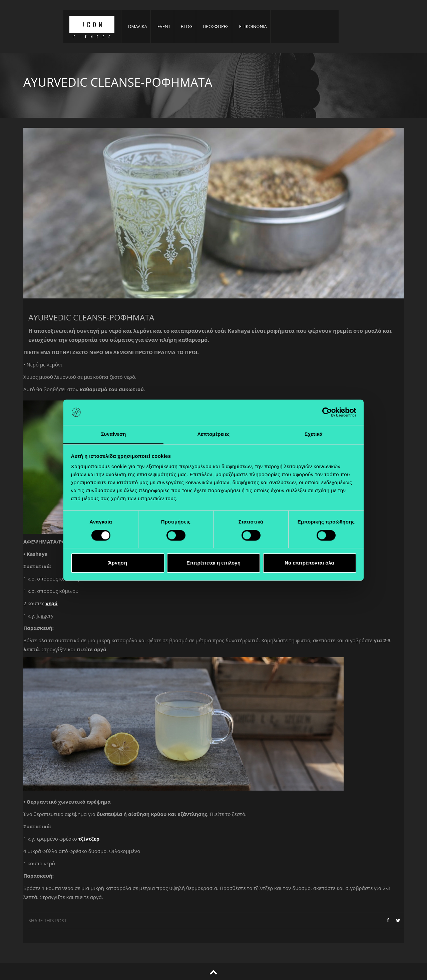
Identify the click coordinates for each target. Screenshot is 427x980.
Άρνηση (118, 563)
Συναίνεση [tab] (113, 434)
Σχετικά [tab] (313, 434)
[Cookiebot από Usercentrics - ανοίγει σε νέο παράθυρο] (327, 412)
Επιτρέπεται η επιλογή (213, 563)
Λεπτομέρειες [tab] (214, 434)
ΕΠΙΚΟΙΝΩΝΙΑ (253, 26)
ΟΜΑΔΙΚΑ (138, 26)
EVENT (164, 26)
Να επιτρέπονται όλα (309, 563)
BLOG (187, 26)
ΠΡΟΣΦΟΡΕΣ (216, 26)
